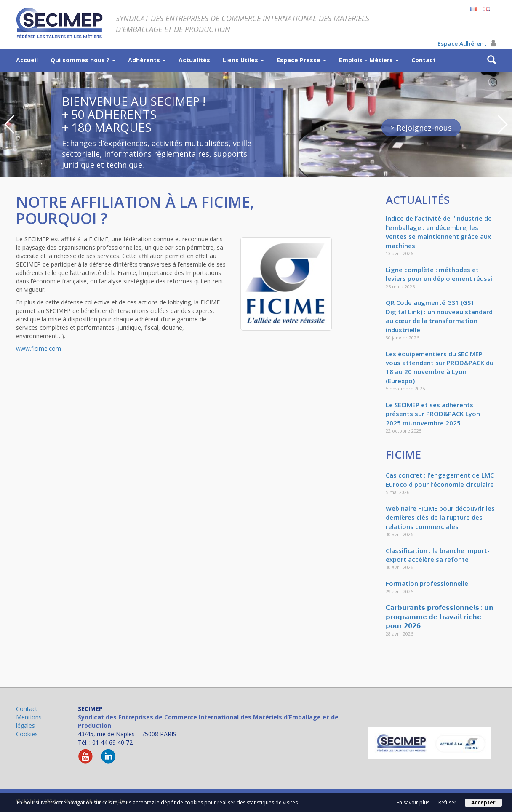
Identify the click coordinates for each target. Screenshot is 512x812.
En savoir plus (413, 803)
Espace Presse (301, 60)
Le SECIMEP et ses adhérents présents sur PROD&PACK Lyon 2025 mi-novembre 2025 (433, 414)
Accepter (483, 803)
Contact (424, 60)
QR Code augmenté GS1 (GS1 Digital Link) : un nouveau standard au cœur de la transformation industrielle (439, 316)
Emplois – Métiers (369, 60)
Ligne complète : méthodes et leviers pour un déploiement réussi (439, 274)
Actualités (194, 60)
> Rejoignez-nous (421, 128)
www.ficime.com (39, 349)
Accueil (27, 60)
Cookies (27, 734)
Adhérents (147, 60)
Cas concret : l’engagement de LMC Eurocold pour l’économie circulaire (440, 479)
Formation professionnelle (427, 583)
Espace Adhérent (467, 44)
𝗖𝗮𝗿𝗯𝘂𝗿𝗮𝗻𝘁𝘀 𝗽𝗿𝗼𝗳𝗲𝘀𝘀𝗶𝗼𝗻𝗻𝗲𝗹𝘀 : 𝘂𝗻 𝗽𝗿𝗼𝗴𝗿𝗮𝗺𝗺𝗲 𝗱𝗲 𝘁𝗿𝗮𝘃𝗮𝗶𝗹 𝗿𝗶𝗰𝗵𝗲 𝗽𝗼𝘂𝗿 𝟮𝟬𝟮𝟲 (440, 616)
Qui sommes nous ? (83, 60)
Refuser (447, 803)
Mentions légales (29, 721)
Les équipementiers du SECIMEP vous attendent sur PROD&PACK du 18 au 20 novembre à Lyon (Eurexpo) (440, 367)
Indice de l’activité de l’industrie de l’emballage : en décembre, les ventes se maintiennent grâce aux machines (439, 232)
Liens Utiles (243, 60)
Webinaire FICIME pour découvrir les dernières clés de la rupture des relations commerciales (440, 517)
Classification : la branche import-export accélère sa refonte (438, 555)
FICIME (403, 454)
